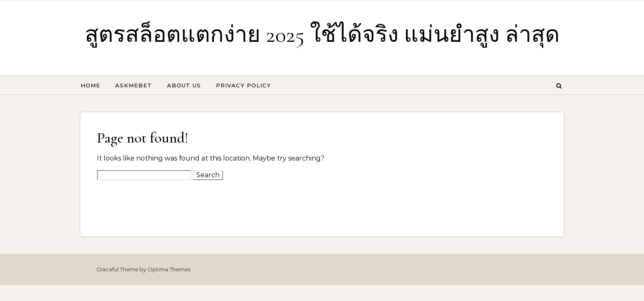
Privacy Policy (243, 85)
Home (90, 85)
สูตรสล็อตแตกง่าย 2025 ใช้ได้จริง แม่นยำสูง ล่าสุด (322, 34)
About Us (184, 85)
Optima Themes (169, 269)
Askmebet (134, 85)
